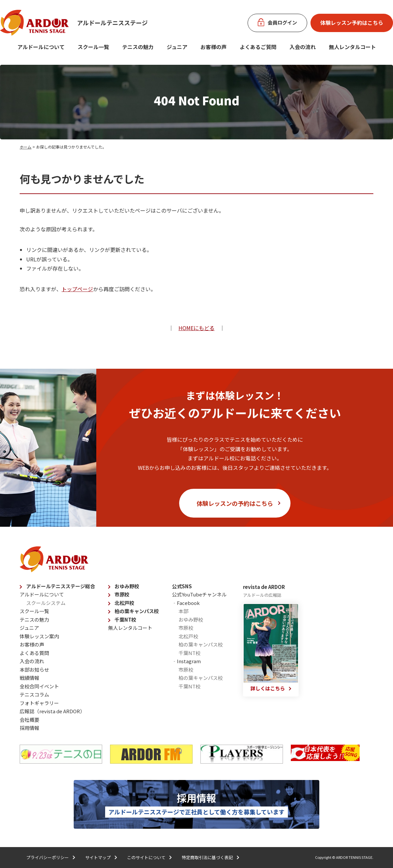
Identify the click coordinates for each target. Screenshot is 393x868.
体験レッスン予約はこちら (352, 23)
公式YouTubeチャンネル (199, 594)
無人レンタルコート (130, 628)
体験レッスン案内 (39, 636)
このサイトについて (146, 857)
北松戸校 (124, 603)
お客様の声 (214, 47)
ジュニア (177, 47)
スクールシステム (46, 603)
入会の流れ (303, 47)
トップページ (77, 289)
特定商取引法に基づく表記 (207, 857)
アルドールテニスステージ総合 (61, 586)
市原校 (122, 594)
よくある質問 (34, 653)
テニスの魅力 (138, 47)
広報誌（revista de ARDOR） (52, 711)
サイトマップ (98, 857)
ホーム (26, 147)
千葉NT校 (125, 620)
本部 (183, 611)
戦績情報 (29, 678)
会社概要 (29, 720)
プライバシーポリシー (47, 857)
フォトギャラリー (39, 703)
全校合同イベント (39, 686)
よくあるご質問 (258, 47)
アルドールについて (41, 47)
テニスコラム (34, 694)
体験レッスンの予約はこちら (235, 503)
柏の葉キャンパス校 (137, 611)
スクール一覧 (93, 47)
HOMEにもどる (196, 328)
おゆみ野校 (127, 586)
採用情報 (29, 728)
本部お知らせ (34, 670)
